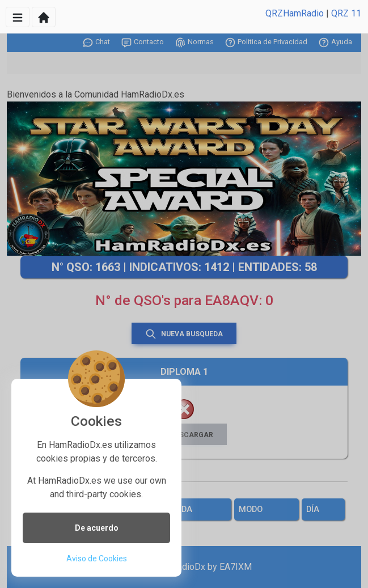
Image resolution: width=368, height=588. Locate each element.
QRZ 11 (346, 13)
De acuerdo (97, 528)
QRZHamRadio (295, 13)
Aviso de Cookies (97, 559)
